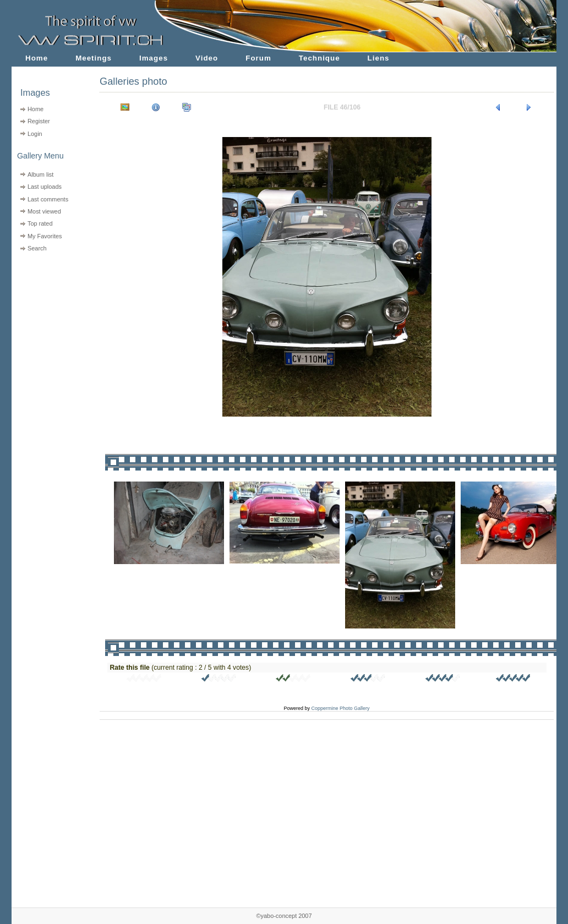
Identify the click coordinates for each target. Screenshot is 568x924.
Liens (379, 58)
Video (207, 58)
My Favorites (45, 236)
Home (37, 58)
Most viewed (44, 211)
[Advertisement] (49, 325)
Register (39, 121)
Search (37, 248)
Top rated (40, 223)
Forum (258, 58)
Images (154, 58)
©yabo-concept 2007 (284, 916)
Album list (40, 174)
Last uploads (45, 187)
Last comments (48, 199)
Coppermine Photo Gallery (340, 708)
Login (35, 134)
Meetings (94, 58)
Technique (319, 58)
